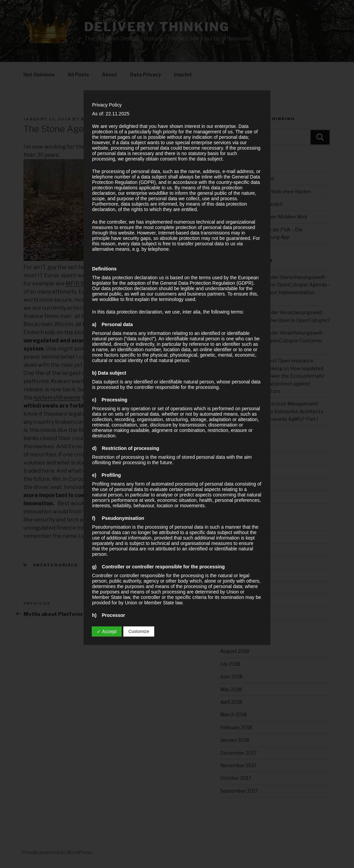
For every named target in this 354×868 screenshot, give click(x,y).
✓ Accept (107, 631)
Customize (139, 631)
